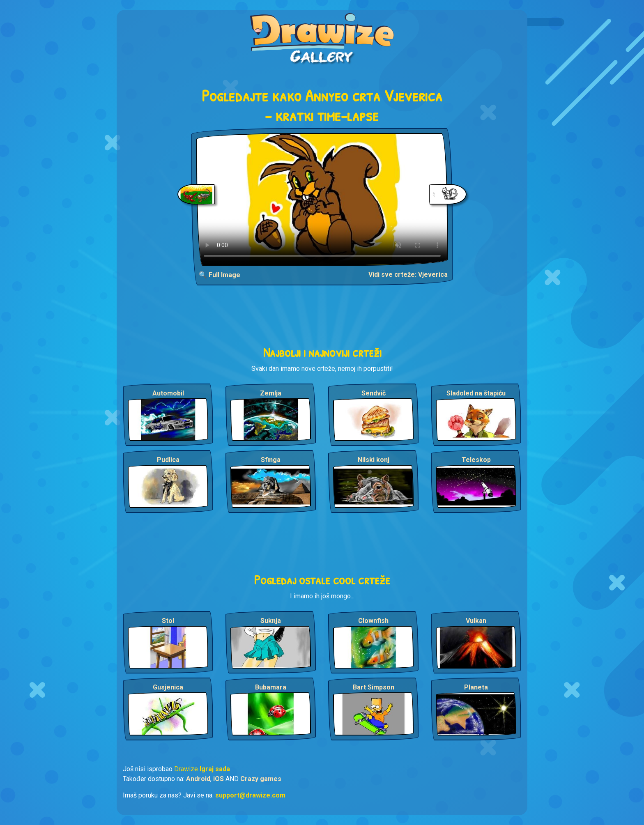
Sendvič (374, 393)
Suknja (271, 621)
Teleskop (476, 460)
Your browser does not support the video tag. (322, 199)
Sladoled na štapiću (476, 393)
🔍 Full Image (220, 275)
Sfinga (271, 460)
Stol (168, 621)
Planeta (476, 687)
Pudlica (168, 460)
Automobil (168, 393)
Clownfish (373, 621)
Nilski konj (374, 460)
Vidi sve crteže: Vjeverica (408, 275)
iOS (218, 779)
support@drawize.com (250, 795)
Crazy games (261, 779)
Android (198, 779)
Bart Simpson (374, 687)
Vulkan (476, 621)
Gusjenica (168, 687)
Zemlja (271, 393)
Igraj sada (215, 769)
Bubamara (271, 687)
